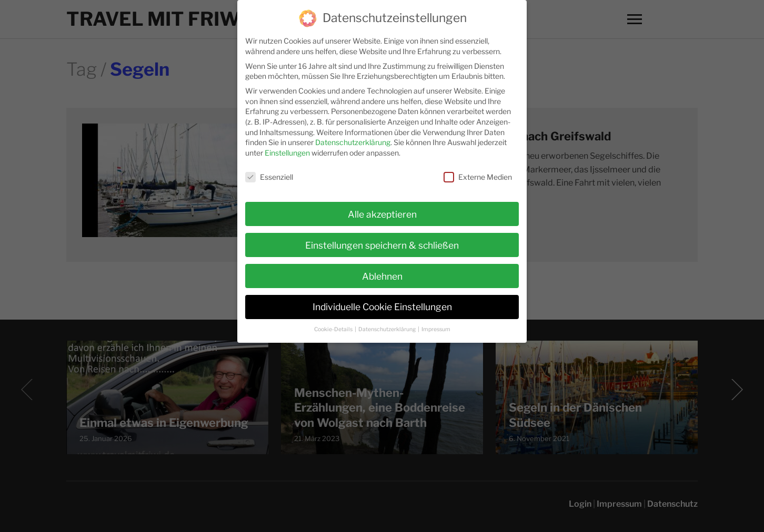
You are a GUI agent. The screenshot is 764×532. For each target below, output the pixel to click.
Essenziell (269, 172)
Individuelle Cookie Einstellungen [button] (382, 303)
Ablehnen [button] (382, 272)
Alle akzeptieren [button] (382, 209)
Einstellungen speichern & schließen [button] (382, 241)
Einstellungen (287, 148)
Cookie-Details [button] (334, 325)
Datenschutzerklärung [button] (388, 325)
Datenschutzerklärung (353, 138)
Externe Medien (478, 172)
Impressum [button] (436, 325)
